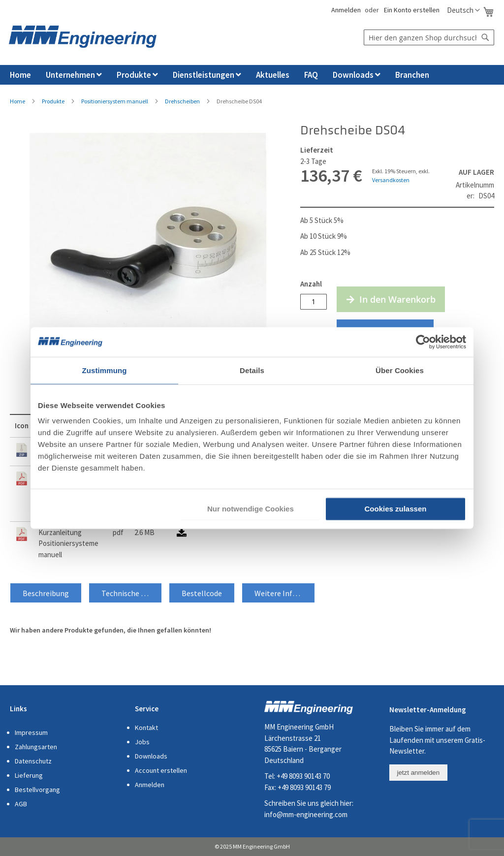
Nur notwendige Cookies (251, 509)
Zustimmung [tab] (105, 370)
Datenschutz (33, 761)
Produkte (53, 101)
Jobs (142, 742)
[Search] (485, 37)
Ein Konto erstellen (412, 10)
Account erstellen (161, 770)
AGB (21, 804)
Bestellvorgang (37, 790)
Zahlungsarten (36, 747)
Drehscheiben (182, 101)
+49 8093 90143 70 (303, 776)
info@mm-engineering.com (306, 814)
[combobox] (429, 37)
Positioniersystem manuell (115, 101)
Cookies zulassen (396, 509)
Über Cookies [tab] (400, 370)
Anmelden (345, 10)
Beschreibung (46, 593)
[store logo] (83, 37)
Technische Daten (131, 593)
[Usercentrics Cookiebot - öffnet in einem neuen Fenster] (423, 342)
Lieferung (29, 775)
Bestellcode (202, 593)
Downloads (151, 756)
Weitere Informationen (285, 593)
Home (17, 101)
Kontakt (146, 728)
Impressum (31, 732)
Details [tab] (252, 370)
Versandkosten (391, 180)
